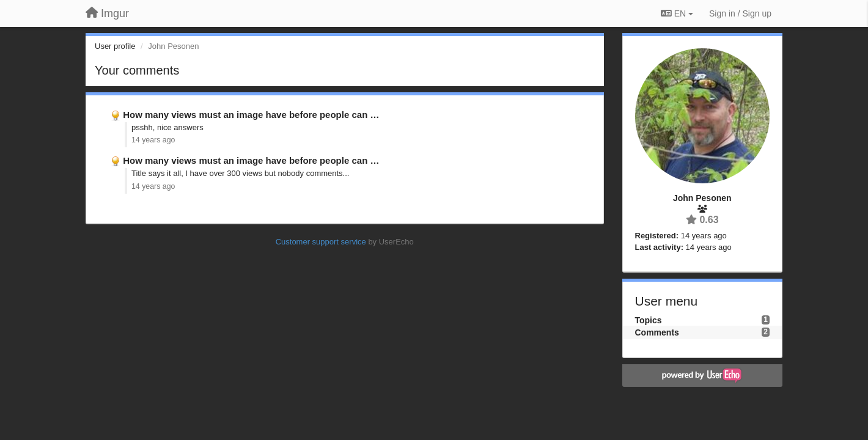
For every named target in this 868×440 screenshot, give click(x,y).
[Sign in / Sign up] (740, 13)
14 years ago (153, 140)
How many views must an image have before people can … (251, 115)
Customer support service (321, 242)
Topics (649, 320)
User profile (115, 46)
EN (677, 13)
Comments (657, 332)
